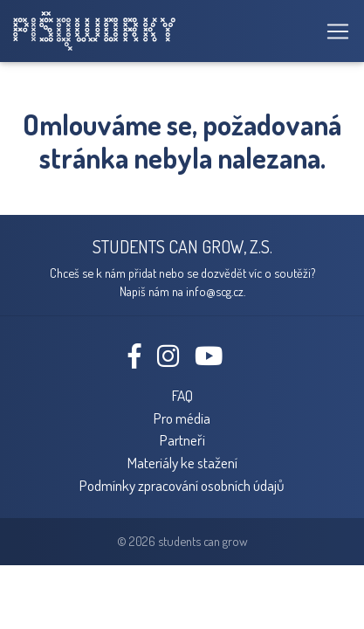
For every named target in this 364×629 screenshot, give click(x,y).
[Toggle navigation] (333, 31)
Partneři (182, 439)
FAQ (182, 395)
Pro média (182, 418)
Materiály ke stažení (182, 462)
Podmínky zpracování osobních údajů (182, 485)
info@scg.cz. (216, 291)
